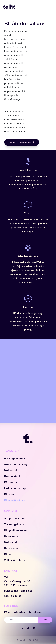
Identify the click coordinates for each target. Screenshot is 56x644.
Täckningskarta (14, 524)
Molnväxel (11, 470)
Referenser (11, 548)
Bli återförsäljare (15, 500)
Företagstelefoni (15, 459)
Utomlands (11, 536)
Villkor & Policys (15, 560)
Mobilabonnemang (16, 464)
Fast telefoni (12, 476)
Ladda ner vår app (16, 488)
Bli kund (9, 494)
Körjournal (11, 482)
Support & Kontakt (16, 518)
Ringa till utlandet (16, 530)
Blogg (8, 554)
